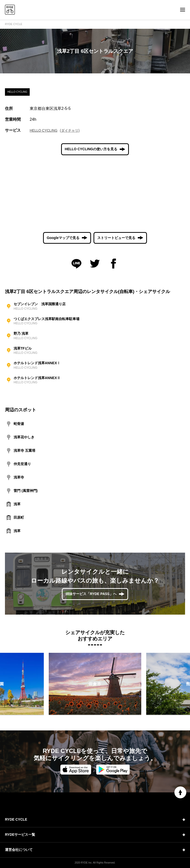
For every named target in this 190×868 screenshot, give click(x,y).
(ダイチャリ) (70, 130)
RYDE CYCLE (14, 24)
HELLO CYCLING (44, 130)
